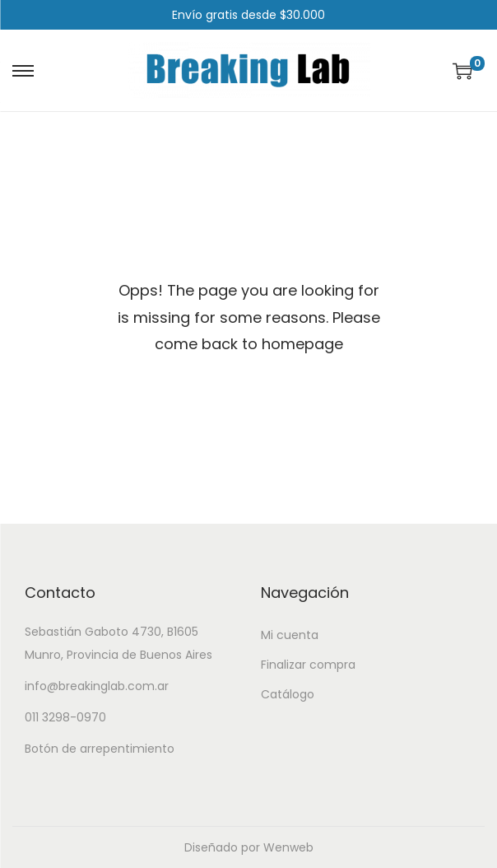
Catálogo (288, 694)
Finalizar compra (308, 665)
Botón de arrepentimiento (100, 749)
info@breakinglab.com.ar (97, 686)
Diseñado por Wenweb (249, 847)
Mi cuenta (290, 635)
